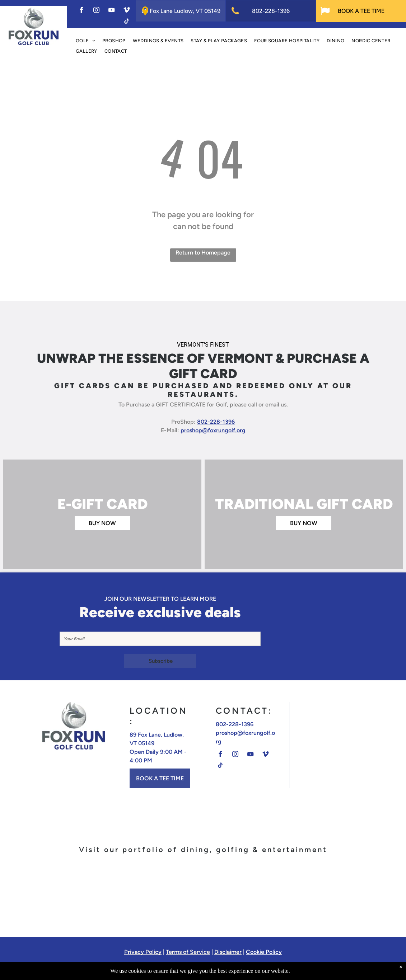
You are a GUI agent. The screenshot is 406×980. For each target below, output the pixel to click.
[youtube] (111, 11)
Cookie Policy (264, 952)
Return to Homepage (203, 253)
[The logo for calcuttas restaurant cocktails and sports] (203, 892)
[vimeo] (126, 11)
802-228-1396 (216, 422)
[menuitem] (85, 41)
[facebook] (81, 11)
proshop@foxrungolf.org (213, 430)
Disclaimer (228, 952)
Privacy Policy (143, 952)
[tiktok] (126, 22)
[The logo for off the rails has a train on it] (340, 892)
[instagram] (96, 11)
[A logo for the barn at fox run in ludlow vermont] (272, 892)
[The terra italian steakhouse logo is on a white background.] (134, 892)
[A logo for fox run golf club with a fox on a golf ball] (66, 892)
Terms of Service (188, 952)
